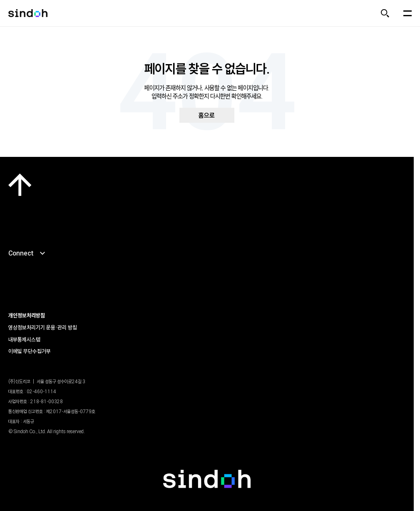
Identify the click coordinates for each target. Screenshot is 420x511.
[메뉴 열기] (408, 13)
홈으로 (207, 115)
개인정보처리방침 (27, 315)
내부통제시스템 (24, 340)
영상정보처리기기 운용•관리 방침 (43, 327)
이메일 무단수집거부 (30, 351)
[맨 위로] (20, 185)
